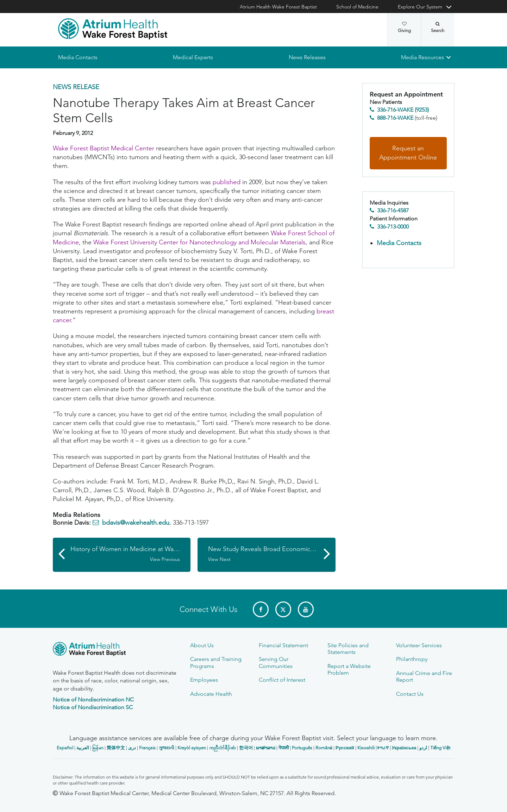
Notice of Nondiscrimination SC (93, 707)
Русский (345, 748)
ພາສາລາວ (266, 748)
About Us (202, 645)
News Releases (307, 57)
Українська (404, 748)
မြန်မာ (98, 748)
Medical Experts (193, 57)
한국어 (246, 748)
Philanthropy (412, 659)
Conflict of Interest (282, 680)
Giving (404, 27)
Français (147, 748)
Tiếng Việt (440, 748)
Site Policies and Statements (348, 649)
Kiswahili (366, 748)
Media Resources (423, 57)
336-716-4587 (393, 211)
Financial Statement (283, 645)
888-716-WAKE (395, 118)
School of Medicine (357, 7)
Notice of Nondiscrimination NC (93, 699)
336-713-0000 (393, 227)
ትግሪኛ (383, 748)
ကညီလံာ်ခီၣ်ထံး (223, 748)
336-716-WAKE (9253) (403, 110)
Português (302, 748)
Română (324, 748)
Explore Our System (420, 7)
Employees (204, 680)
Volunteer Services (419, 645)
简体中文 (116, 748)
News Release (76, 87)
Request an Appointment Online (408, 153)
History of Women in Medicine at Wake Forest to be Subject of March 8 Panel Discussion (131, 554)
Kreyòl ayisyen (192, 748)
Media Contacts (78, 57)
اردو (423, 748)
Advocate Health (211, 694)
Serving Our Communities (276, 662)
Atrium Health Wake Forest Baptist (278, 7)
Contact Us (410, 694)
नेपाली (284, 748)
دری (132, 748)
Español (65, 748)
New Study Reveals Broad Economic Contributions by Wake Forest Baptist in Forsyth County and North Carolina (272, 554)
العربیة (83, 748)
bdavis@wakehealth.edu (136, 523)
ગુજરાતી (167, 748)
